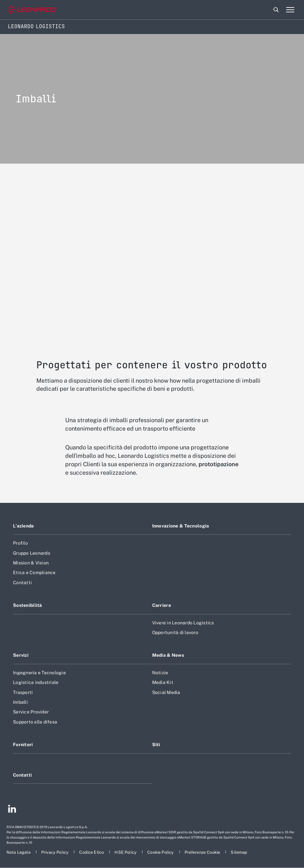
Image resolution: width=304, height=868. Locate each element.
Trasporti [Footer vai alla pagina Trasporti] (23, 692)
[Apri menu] (290, 10)
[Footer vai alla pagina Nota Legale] (19, 852)
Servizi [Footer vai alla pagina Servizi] (21, 655)
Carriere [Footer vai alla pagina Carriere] (162, 605)
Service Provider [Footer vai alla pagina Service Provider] (31, 712)
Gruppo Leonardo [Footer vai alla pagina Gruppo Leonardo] (32, 553)
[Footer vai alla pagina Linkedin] (12, 810)
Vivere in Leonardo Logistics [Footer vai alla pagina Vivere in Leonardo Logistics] (183, 623)
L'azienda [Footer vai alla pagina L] (24, 526)
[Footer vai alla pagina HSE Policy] (126, 852)
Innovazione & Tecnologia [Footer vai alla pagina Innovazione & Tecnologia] (181, 526)
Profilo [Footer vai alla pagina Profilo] (20, 543)
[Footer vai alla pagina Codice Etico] (92, 852)
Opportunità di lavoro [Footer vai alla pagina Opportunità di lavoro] (175, 632)
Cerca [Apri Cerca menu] (276, 10)
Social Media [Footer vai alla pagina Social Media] (166, 692)
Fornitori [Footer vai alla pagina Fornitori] (23, 745)
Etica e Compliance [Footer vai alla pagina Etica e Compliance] (34, 573)
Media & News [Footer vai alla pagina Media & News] (168, 655)
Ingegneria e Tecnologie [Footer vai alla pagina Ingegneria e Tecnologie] (39, 673)
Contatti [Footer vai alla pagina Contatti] (22, 583)
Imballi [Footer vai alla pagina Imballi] (20, 702)
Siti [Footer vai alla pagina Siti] (156, 745)
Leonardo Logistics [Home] (36, 26)
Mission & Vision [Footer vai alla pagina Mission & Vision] (31, 563)
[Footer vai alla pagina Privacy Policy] (55, 852)
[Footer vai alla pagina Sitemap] (239, 852)
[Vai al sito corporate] (32, 10)
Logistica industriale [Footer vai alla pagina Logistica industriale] (36, 682)
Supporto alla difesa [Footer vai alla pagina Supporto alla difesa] (35, 722)
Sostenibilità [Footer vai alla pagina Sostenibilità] (28, 605)
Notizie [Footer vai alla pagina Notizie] (160, 673)
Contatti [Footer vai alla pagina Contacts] (22, 775)
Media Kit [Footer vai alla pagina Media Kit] (163, 682)
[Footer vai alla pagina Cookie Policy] (161, 852)
